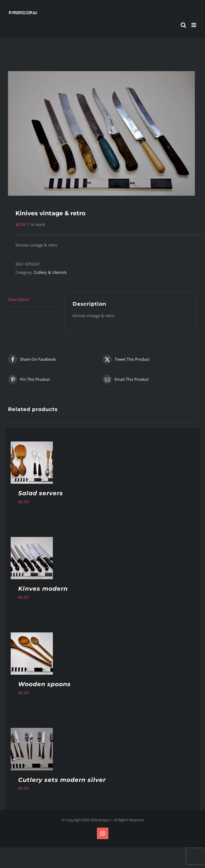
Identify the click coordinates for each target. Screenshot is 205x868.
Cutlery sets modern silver (62, 780)
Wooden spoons (44, 684)
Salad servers (41, 493)
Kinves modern (43, 589)
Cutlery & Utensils (50, 272)
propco (105, 820)
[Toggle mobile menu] (194, 25)
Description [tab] (19, 299)
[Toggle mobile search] (183, 25)
